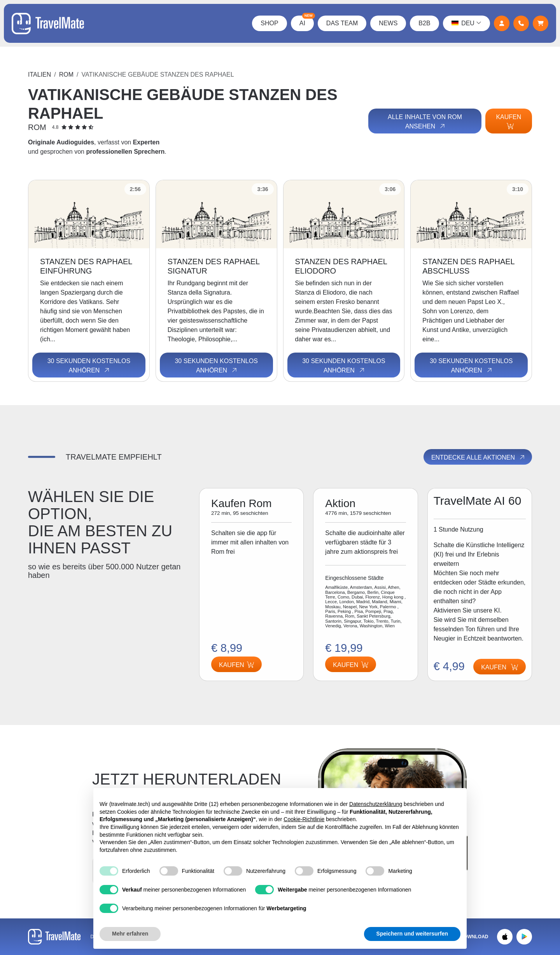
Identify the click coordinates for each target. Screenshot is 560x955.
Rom (66, 75)
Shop (269, 23)
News (388, 23)
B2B (424, 23)
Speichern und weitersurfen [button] (412, 934)
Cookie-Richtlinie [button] (304, 819)
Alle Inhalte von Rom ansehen (425, 122)
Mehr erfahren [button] (130, 934)
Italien (39, 75)
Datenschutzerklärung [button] (376, 804)
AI (307, 21)
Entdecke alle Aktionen (479, 457)
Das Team (342, 23)
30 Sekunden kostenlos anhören (89, 366)
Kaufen (508, 121)
